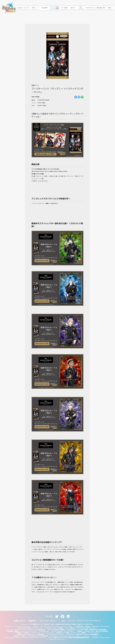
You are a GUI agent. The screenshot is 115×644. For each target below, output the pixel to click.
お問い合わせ (20, 621)
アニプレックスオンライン (45, 203)
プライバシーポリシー (49, 621)
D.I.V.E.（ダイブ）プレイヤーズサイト (85, 621)
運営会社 (32, 621)
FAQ (63, 621)
